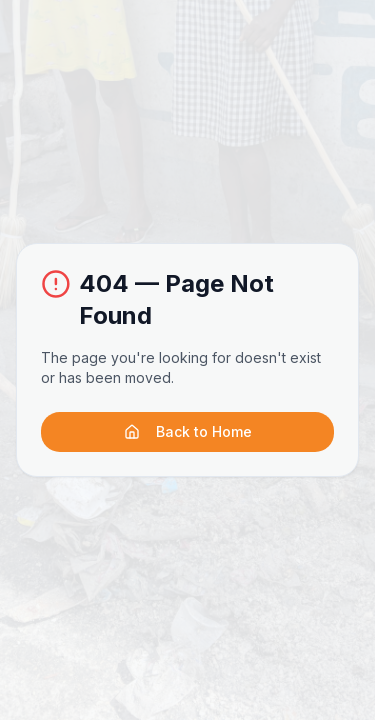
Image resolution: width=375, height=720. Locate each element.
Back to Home (188, 431)
